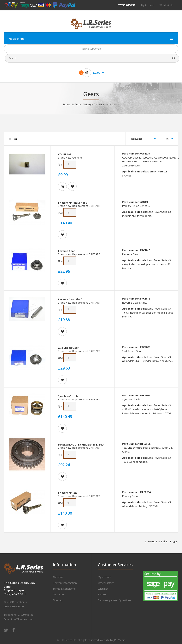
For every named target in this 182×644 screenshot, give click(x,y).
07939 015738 (126, 5)
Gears (115, 104)
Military (77, 104)
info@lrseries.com (22, 619)
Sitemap (58, 600)
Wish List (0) (166, 5)
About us (58, 577)
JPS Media (120, 640)
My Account (147, 5)
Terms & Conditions (64, 589)
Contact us (59, 594)
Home (67, 104)
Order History (106, 583)
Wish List (103, 589)
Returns (103, 594)
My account (105, 577)
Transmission (102, 104)
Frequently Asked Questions (114, 600)
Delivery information (65, 583)
